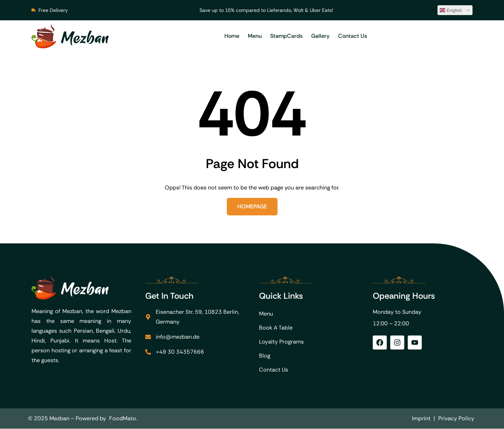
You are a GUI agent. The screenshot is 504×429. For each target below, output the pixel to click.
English (451, 10)
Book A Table (276, 328)
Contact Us (353, 36)
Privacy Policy (456, 419)
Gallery (320, 36)
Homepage (252, 206)
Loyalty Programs (281, 342)
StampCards (286, 36)
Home (232, 36)
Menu (255, 36)
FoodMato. (123, 419)
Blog (265, 356)
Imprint (421, 419)
